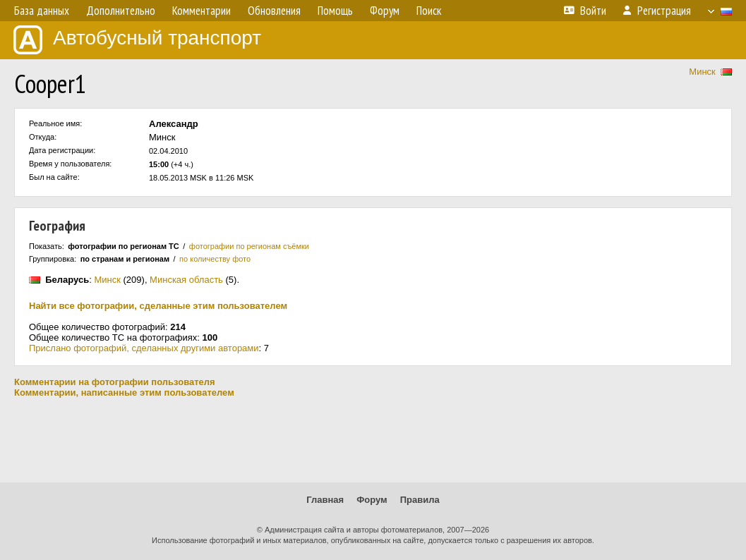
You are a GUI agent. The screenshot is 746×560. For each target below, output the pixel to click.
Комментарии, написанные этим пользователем (124, 392)
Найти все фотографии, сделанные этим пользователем (158, 306)
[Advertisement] (373, 440)
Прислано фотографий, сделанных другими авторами (144, 348)
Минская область (186, 280)
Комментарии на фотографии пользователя (115, 382)
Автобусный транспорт (137, 40)
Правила (420, 500)
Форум (372, 500)
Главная (325, 500)
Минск (702, 72)
